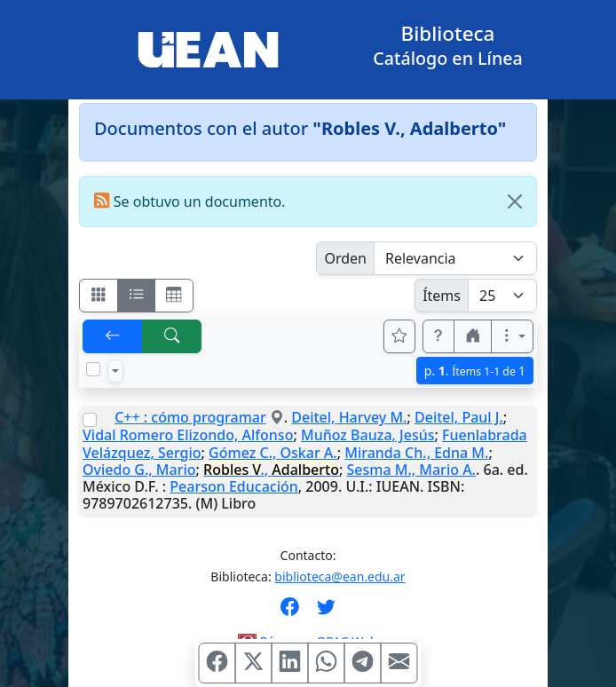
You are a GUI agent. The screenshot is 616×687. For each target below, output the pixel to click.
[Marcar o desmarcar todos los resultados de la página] (93, 369)
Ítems (442, 296)
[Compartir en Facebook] (217, 663)
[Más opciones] (512, 336)
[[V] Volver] (113, 336)
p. (475, 371)
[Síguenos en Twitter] (326, 612)
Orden (345, 258)
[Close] (515, 201)
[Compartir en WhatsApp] (327, 663)
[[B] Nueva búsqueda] (172, 336)
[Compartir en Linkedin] (290, 663)
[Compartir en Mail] (399, 663)
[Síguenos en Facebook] (290, 612)
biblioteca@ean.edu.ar (340, 576)
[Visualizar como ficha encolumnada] (137, 296)
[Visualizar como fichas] (99, 296)
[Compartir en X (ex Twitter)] (254, 663)
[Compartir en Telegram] (363, 663)
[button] (438, 336)
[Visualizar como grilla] (174, 296)
